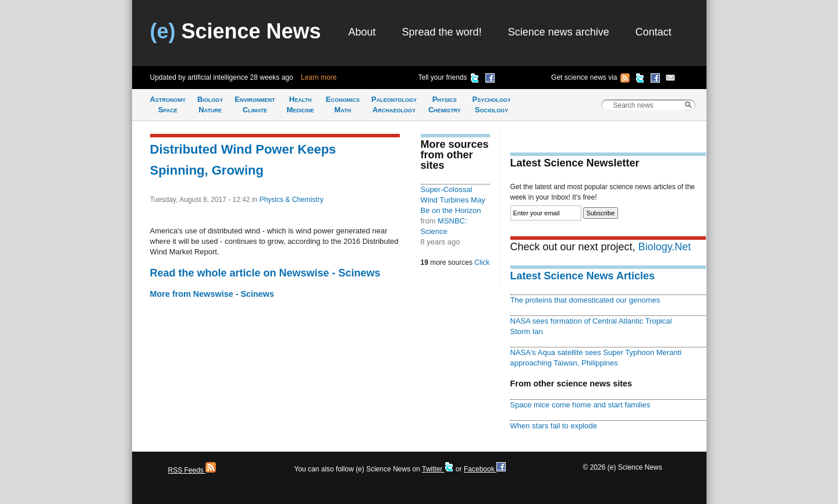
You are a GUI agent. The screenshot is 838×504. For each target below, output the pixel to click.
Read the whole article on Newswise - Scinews (265, 273)
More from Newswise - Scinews (212, 294)
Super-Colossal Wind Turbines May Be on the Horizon (453, 200)
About (362, 32)
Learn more (319, 77)
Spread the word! (442, 32)
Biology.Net (665, 247)
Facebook (485, 469)
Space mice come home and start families (580, 405)
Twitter (438, 469)
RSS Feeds (192, 470)
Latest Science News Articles (583, 276)
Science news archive (559, 32)
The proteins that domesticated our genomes (585, 300)
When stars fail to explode (554, 426)
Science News (236, 31)
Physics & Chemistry (292, 200)
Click (482, 262)
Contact (654, 32)
